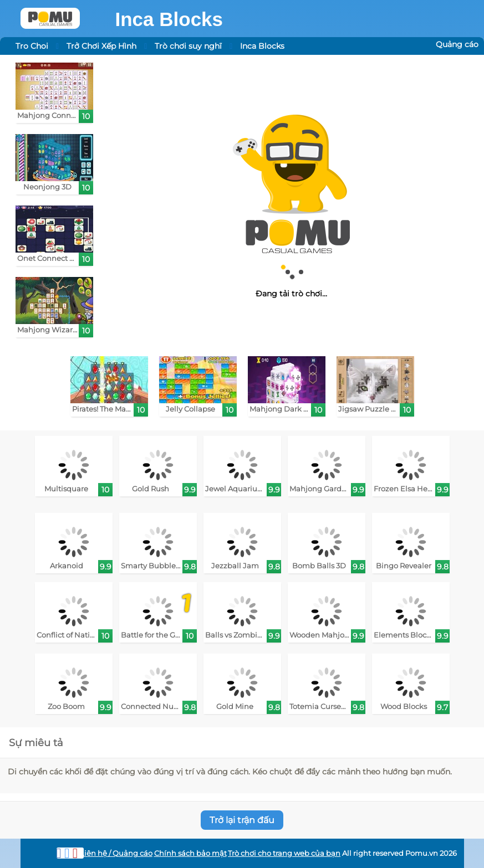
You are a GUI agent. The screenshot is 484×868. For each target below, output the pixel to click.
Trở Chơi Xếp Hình (101, 46)
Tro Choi (32, 46)
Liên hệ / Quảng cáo (116, 853)
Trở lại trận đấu (242, 820)
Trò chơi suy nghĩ (188, 46)
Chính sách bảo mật (190, 853)
